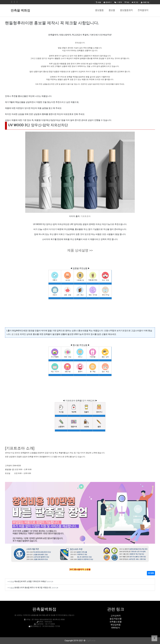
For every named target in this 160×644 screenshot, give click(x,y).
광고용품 (15, 334)
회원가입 (145, 2)
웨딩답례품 (116, 625)
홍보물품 (99, 10)
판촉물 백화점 (20, 10)
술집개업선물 (116, 619)
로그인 (135, 2)
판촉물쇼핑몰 (116, 622)
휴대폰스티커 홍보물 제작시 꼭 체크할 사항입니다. (33, 587)
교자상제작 (116, 616)
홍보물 (112, 10)
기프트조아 (85, 216)
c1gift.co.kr (91, 641)
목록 (151, 573)
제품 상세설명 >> (80, 250)
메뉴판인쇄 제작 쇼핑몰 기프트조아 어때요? (30, 581)
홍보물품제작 (126, 10)
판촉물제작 (143, 10)
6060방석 (116, 628)
